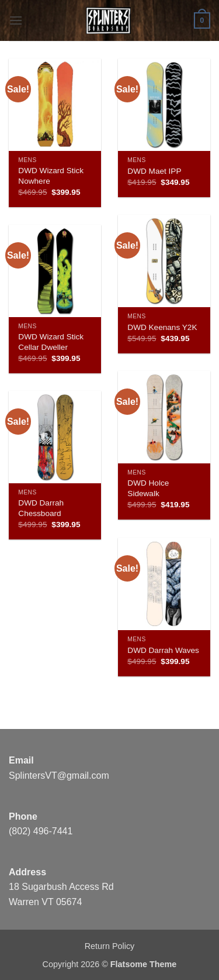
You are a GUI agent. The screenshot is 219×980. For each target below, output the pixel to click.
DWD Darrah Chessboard (41, 508)
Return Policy (110, 946)
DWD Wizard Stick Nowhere (51, 176)
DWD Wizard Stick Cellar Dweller (51, 342)
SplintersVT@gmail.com (59, 776)
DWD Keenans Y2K (162, 327)
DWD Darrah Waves (163, 650)
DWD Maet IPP (154, 171)
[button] (16, 20)
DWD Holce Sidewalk (148, 488)
